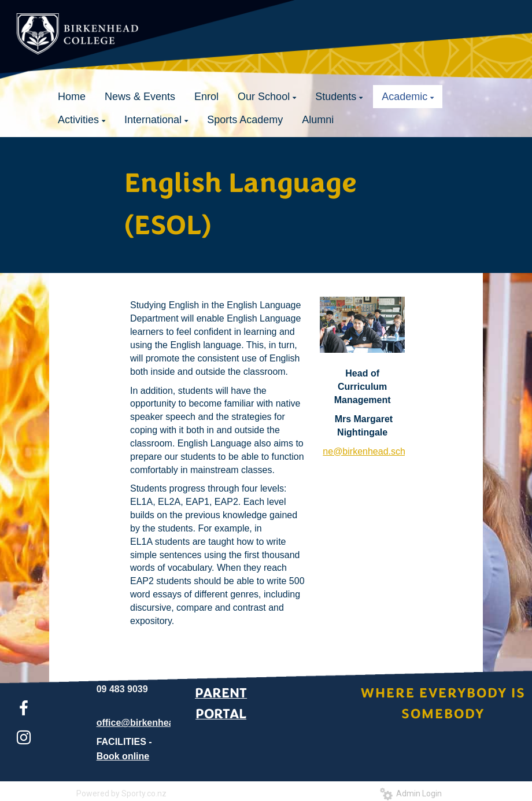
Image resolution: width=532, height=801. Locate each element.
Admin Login (411, 793)
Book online (123, 756)
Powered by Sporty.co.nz (121, 793)
